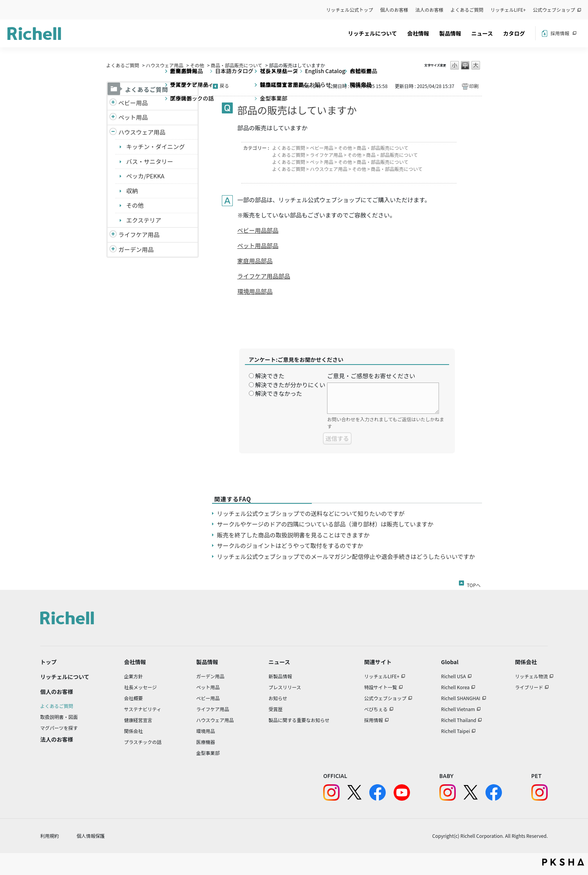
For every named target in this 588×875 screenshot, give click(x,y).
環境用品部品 (255, 291)
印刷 (474, 86)
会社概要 (133, 698)
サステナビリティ (143, 709)
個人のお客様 (394, 10)
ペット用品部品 (258, 245)
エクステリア (144, 220)
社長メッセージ (140, 687)
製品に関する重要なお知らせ (299, 720)
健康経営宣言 (138, 720)
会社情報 (418, 33)
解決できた (270, 376)
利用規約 (50, 836)
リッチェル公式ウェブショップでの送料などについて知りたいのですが (311, 513)
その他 (197, 65)
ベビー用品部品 (258, 230)
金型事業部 (208, 753)
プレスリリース (285, 687)
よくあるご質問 (467, 10)
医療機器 (205, 742)
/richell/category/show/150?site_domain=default (113, 250)
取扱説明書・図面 (59, 717)
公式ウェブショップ (554, 10)
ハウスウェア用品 (165, 65)
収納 (132, 191)
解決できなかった (279, 393)
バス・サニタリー (150, 161)
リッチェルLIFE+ (508, 10)
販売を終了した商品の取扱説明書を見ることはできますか (293, 535)
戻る (225, 85)
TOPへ (474, 584)
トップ (49, 662)
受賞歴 (275, 709)
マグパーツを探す (59, 728)
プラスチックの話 (143, 742)
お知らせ (278, 698)
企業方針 (133, 676)
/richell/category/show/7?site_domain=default (113, 132)
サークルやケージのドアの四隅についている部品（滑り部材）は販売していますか (325, 524)
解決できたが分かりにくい (290, 385)
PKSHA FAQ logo (563, 862)
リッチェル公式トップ (350, 10)
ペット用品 (133, 117)
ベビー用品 (133, 103)
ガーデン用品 (136, 249)
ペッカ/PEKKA (146, 176)
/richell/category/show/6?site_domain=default (113, 235)
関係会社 (133, 731)
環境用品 (205, 731)
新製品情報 (280, 676)
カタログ (514, 33)
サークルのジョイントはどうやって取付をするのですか (290, 545)
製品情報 (450, 33)
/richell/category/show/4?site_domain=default (113, 118)
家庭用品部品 (255, 261)
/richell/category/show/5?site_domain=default (113, 103)
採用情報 (560, 33)
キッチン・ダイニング (156, 146)
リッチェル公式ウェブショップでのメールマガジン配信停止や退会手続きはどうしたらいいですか (346, 556)
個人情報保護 (91, 836)
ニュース (482, 33)
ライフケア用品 (139, 234)
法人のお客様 (430, 10)
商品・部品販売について (237, 65)
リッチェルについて (372, 33)
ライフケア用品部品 (264, 276)
